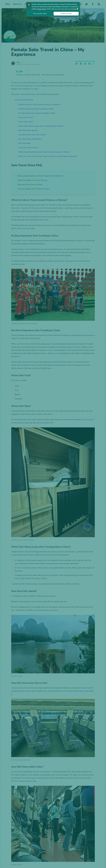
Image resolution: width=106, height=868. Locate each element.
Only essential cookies (40, 14)
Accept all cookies (66, 14)
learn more (42, 9)
